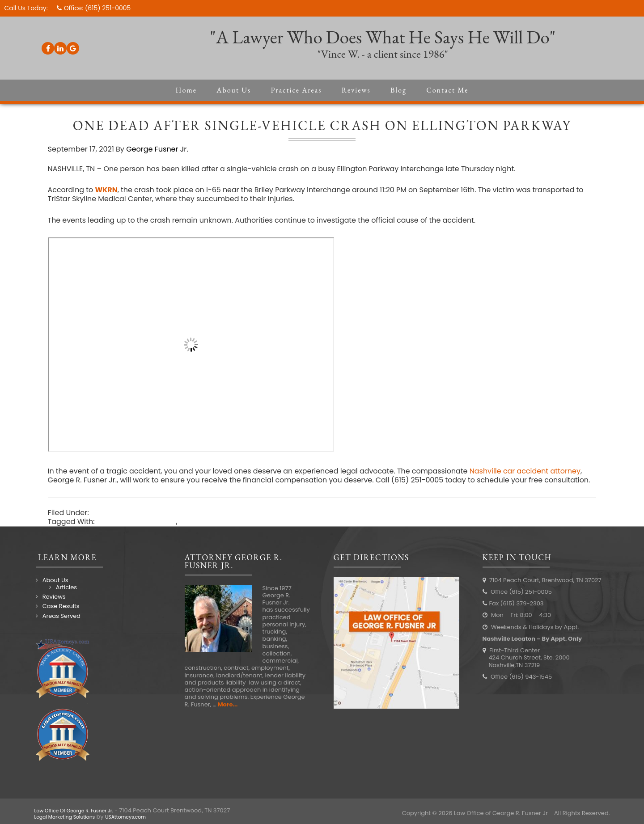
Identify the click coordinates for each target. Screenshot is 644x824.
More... (228, 714)
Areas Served (61, 626)
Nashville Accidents (127, 522)
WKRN (108, 191)
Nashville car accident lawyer (233, 531)
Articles (66, 597)
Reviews (54, 607)
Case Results (61, 616)
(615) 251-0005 (108, 8)
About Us (55, 590)
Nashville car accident (138, 531)
